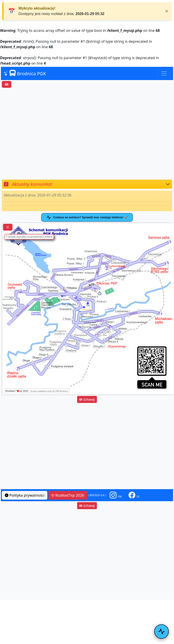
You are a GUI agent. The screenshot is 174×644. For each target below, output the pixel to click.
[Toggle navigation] (164, 73)
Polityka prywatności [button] (25, 495)
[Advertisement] (43, 134)
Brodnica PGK (25, 73)
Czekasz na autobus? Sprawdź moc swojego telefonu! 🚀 (87, 217)
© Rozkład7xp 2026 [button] (68, 495)
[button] (116, 495)
